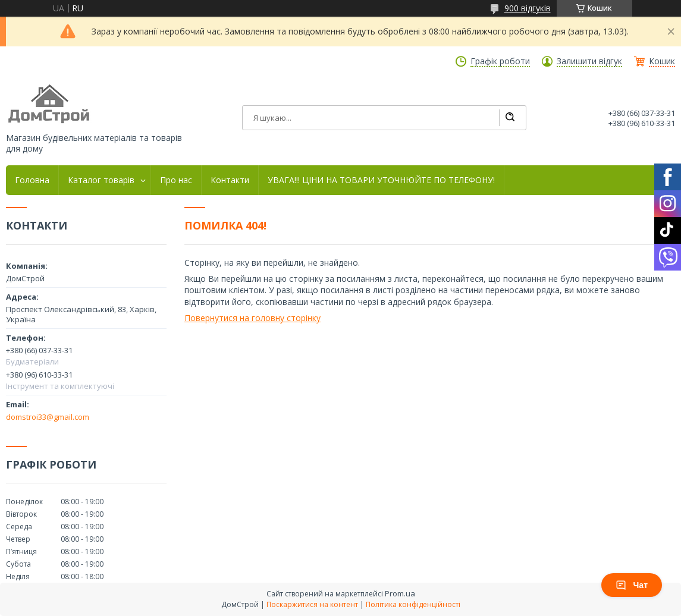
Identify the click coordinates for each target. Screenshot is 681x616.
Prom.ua (400, 593)
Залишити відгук (589, 61)
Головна (32, 180)
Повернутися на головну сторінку (252, 318)
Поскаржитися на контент (312, 604)
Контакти (230, 180)
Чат (632, 585)
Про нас (176, 180)
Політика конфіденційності (413, 604)
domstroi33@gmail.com (48, 417)
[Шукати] (510, 118)
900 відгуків (528, 8)
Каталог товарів (101, 180)
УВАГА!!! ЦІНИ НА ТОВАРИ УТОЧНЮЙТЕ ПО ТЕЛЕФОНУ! (381, 180)
